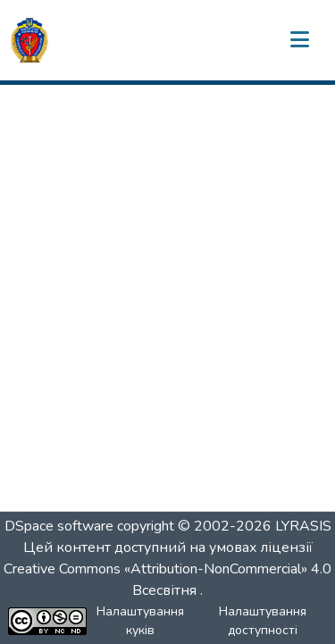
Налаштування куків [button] (140, 621)
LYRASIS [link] (303, 526)
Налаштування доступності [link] (263, 621)
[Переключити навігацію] (299, 40)
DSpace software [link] (59, 526)
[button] (29, 40)
